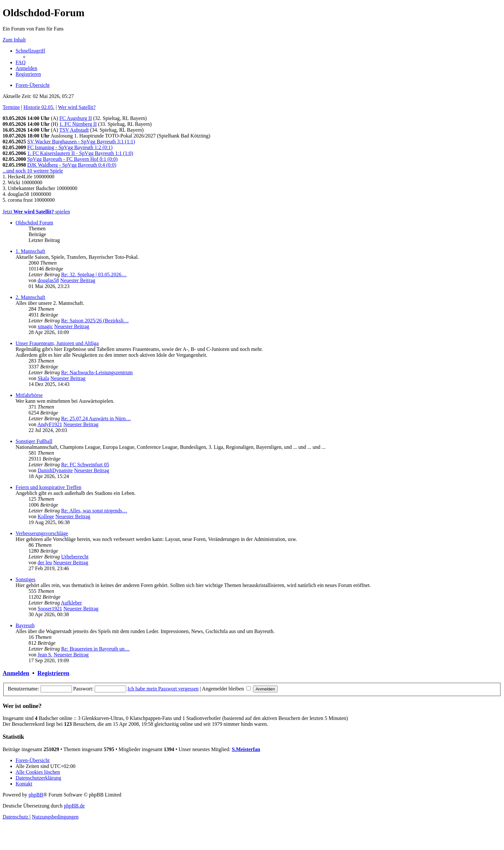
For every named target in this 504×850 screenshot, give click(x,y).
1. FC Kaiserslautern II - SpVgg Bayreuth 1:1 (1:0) (80, 153)
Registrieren (53, 673)
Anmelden (16, 673)
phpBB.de (74, 806)
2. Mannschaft (30, 297)
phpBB (36, 795)
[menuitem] (21, 62)
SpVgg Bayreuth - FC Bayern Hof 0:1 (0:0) (72, 159)
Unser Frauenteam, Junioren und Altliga (57, 343)
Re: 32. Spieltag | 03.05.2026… (94, 275)
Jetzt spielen (36, 212)
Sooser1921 (50, 609)
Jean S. (45, 655)
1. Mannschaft (30, 251)
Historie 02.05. (39, 107)
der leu (45, 563)
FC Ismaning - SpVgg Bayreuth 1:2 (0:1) (70, 147)
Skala (43, 378)
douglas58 (48, 280)
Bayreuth (25, 625)
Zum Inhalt (14, 40)
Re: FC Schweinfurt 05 (85, 465)
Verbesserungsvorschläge (42, 533)
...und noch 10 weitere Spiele (33, 171)
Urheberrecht (75, 557)
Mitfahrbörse (29, 395)
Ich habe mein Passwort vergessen (163, 689)
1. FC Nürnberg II (78, 124)
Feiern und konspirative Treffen (48, 487)
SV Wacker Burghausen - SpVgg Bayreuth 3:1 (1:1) (81, 142)
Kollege (46, 516)
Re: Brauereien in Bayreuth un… (95, 649)
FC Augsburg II (76, 118)
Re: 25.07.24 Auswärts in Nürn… (96, 419)
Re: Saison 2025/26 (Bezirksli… (95, 321)
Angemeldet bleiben (226, 689)
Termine (11, 107)
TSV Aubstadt (74, 130)
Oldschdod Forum (34, 223)
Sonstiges (25, 579)
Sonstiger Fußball (34, 441)
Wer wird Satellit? (77, 107)
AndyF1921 (50, 424)
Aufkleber (72, 603)
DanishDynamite (55, 470)
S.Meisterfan (246, 749)
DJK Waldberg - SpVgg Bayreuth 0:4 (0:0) (72, 165)
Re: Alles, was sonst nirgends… (94, 511)
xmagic (45, 326)
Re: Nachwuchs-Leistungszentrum (97, 372)
